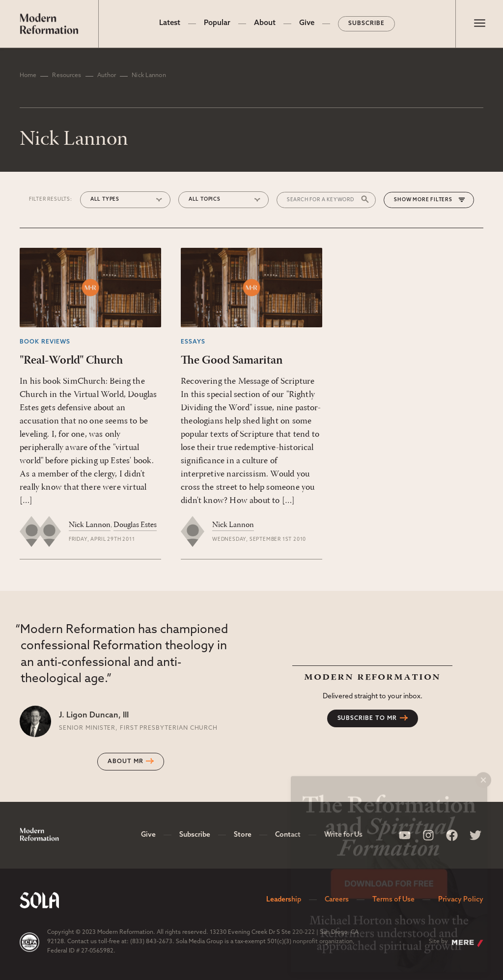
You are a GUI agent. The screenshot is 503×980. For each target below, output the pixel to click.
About (265, 23)
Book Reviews (45, 342)
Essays (193, 342)
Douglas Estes (135, 525)
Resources (67, 76)
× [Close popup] (483, 772)
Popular (217, 23)
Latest (170, 23)
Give (307, 23)
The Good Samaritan (232, 361)
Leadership (284, 900)
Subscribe (366, 24)
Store (243, 835)
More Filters (433, 200)
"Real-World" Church (71, 361)
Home (28, 76)
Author (107, 76)
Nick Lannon (90, 525)
